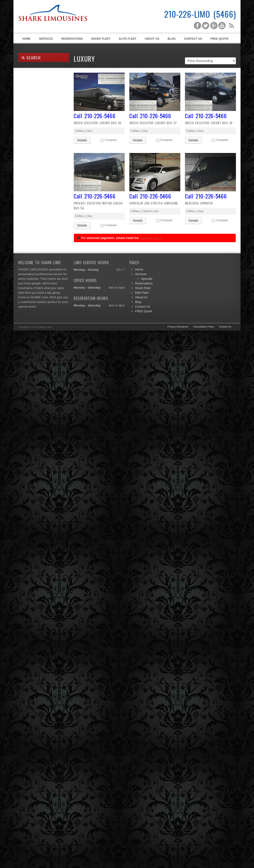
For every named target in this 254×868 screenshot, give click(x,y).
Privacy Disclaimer (178, 327)
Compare (111, 140)
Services (45, 40)
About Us (152, 39)
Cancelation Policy (204, 327)
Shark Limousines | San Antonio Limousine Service (53, 23)
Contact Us (193, 39)
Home (26, 39)
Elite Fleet (128, 39)
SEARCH (31, 58)
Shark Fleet (101, 39)
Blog (172, 39)
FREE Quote (219, 39)
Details (82, 140)
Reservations (72, 39)
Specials (147, 279)
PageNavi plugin (150, 238)
